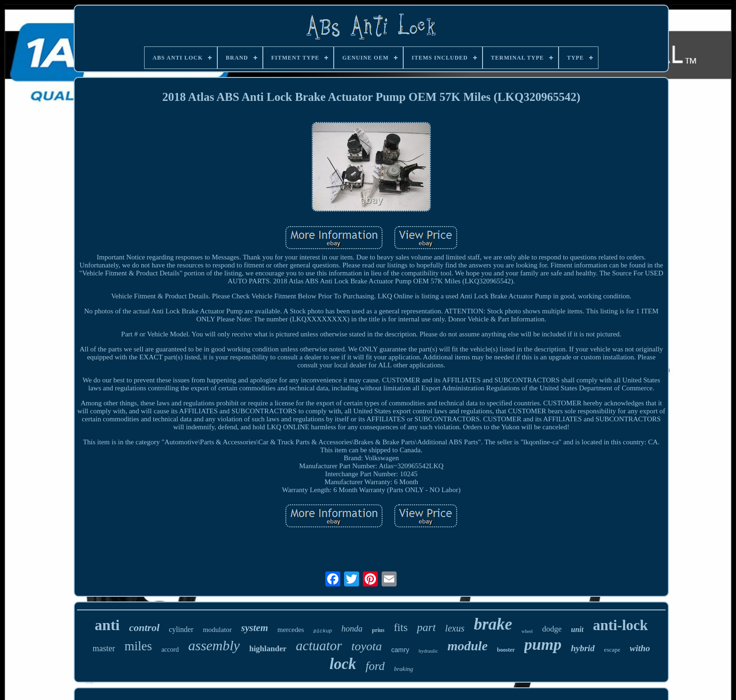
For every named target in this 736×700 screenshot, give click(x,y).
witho (640, 648)
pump (543, 644)
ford (375, 666)
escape (612, 650)
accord (170, 650)
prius (378, 630)
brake (493, 624)
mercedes (291, 630)
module (468, 646)
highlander (268, 649)
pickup (323, 631)
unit (578, 629)
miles (138, 646)
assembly (214, 645)
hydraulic (429, 651)
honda (352, 629)
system (255, 628)
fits (401, 628)
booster (506, 650)
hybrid (583, 648)
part (426, 627)
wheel (527, 631)
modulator (217, 630)
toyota (367, 646)
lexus (455, 628)
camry (400, 650)
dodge (552, 629)
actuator (319, 646)
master (104, 648)
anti (107, 625)
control (144, 628)
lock (343, 664)
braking (404, 669)
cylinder (181, 629)
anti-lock (620, 625)
